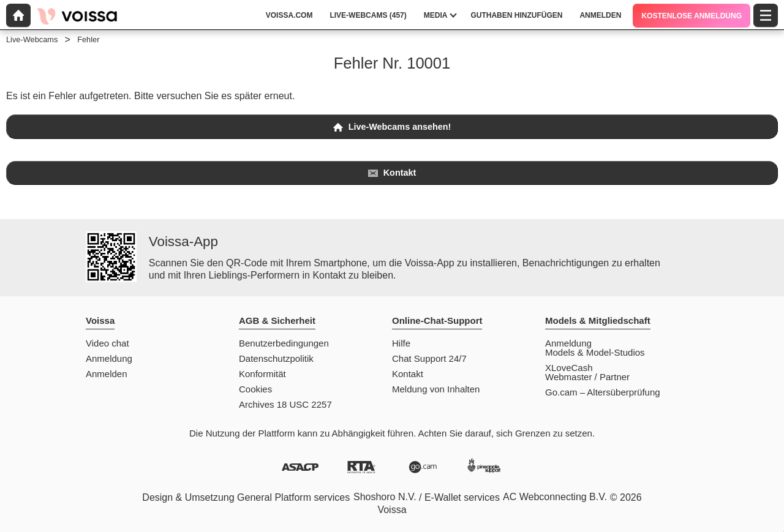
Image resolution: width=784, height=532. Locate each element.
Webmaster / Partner (587, 377)
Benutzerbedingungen (284, 343)
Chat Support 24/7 (429, 358)
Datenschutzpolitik (276, 358)
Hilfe (401, 343)
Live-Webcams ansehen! (392, 127)
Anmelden (107, 374)
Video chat (107, 343)
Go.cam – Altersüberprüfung (603, 392)
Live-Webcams (32, 39)
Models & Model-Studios (595, 352)
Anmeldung (109, 358)
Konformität (262, 374)
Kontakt (392, 173)
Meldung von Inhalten (436, 389)
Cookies (255, 389)
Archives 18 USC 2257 (285, 404)
